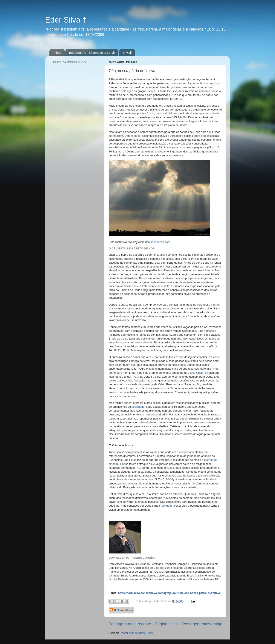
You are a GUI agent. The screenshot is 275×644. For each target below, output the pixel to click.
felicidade (167, 506)
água (126, 316)
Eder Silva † (66, 20)
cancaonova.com (160, 242)
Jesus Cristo (196, 373)
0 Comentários (121, 610)
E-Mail (127, 53)
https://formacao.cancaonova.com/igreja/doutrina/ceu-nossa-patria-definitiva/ (169, 593)
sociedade (138, 407)
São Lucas (165, 147)
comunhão (160, 274)
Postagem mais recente (130, 624)
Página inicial (167, 624)
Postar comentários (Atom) (137, 633)
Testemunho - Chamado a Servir (92, 53)
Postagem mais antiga (202, 624)
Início (57, 53)
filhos (119, 342)
